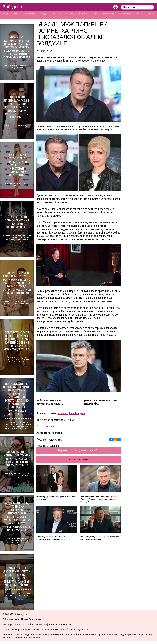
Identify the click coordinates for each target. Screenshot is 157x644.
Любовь (83, 14)
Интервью (125, 14)
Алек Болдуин (77, 413)
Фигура (69, 14)
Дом (95, 14)
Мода (44, 14)
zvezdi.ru (50, 426)
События (31, 14)
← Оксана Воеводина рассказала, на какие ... (50, 402)
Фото (139, 14)
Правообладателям (31, 619)
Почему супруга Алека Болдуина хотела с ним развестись (56, 498)
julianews (63, 413)
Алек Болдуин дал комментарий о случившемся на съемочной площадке (53, 538)
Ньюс (6, 14)
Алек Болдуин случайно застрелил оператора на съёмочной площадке (99, 538)
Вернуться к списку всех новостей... (79, 450)
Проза (18, 14)
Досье (151, 14)
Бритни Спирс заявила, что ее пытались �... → (100, 402)
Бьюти (56, 14)
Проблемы (109, 14)
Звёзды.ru (13, 7)
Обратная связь (11, 619)
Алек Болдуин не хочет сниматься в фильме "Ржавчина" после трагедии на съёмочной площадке (99, 499)
